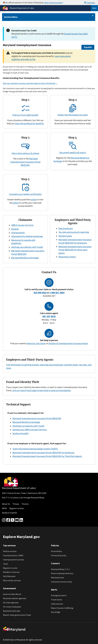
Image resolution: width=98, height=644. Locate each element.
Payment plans (65, 236)
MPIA (4, 508)
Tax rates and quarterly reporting (74, 232)
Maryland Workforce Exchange (25, 258)
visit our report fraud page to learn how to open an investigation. (42, 390)
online (34, 200)
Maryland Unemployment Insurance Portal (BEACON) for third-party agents (75, 250)
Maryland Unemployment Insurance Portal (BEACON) (25, 162)
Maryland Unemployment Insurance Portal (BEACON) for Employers (44, 453)
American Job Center (36, 343)
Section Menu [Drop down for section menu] (11, 17)
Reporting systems (67, 257)
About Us (6, 504)
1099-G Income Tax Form (22, 225)
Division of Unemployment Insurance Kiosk (68, 343)
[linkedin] (21, 520)
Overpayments (18, 233)
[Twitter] (13, 520)
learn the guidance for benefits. (30, 123)
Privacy (16, 504)
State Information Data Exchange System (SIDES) (35, 449)
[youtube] (17, 520)
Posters (25, 504)
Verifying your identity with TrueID (27, 247)
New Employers (66, 228)
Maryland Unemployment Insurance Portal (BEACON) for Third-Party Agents (47, 456)
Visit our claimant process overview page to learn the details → (30, 83)
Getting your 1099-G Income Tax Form (30, 430)
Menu (94, 8)
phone (16, 203)
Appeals (15, 229)
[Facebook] (8, 520)
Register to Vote (17, 508)
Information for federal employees (27, 236)
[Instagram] (4, 520)
